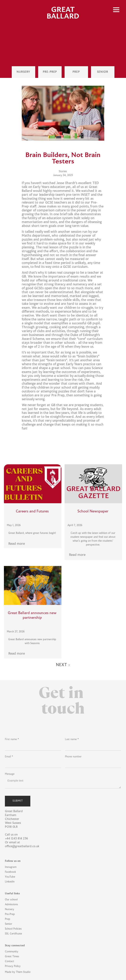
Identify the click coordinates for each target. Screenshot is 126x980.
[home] (63, 13)
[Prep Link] (76, 72)
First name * (12, 739)
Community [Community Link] (12, 952)
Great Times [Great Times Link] (12, 957)
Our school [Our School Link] (11, 900)
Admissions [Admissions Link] (11, 905)
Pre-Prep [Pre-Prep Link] (10, 914)
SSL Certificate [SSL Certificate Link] (13, 934)
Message (10, 774)
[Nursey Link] (23, 72)
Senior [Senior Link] (9, 924)
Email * (9, 757)
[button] (116, 10)
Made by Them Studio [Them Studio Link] (18, 972)
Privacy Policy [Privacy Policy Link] (13, 966)
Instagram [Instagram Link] (11, 867)
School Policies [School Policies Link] (13, 929)
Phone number (73, 757)
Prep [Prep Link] (8, 919)
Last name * (72, 739)
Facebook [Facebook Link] (10, 872)
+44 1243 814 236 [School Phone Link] (16, 839)
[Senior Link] (103, 72)
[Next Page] (63, 665)
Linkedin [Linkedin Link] (10, 882)
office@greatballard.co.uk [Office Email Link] (22, 846)
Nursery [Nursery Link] (9, 909)
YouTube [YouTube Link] (10, 877)
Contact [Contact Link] (9, 961)
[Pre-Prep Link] (50, 72)
